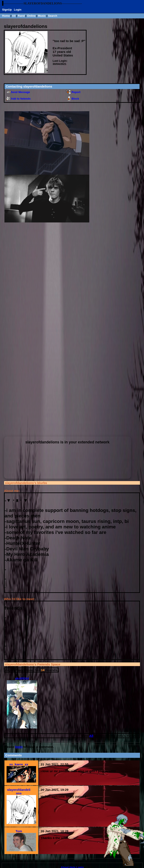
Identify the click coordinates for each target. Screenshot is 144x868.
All (14, 16)
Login (18, 10)
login (19, 747)
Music (42, 16)
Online (31, 16)
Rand (21, 16)
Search (52, 16)
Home (6, 16)
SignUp (7, 10)
